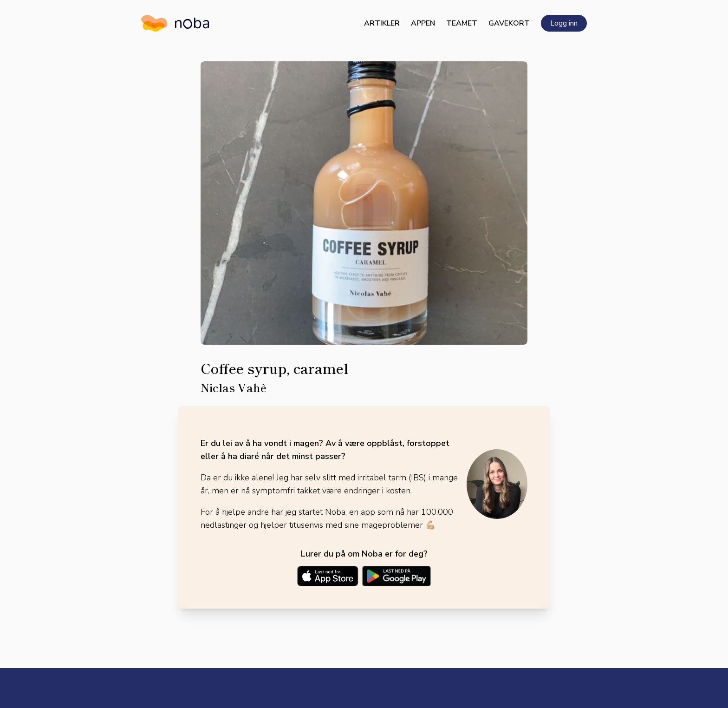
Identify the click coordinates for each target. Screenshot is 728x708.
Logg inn (564, 23)
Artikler (382, 23)
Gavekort (509, 23)
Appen (423, 23)
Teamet (462, 23)
